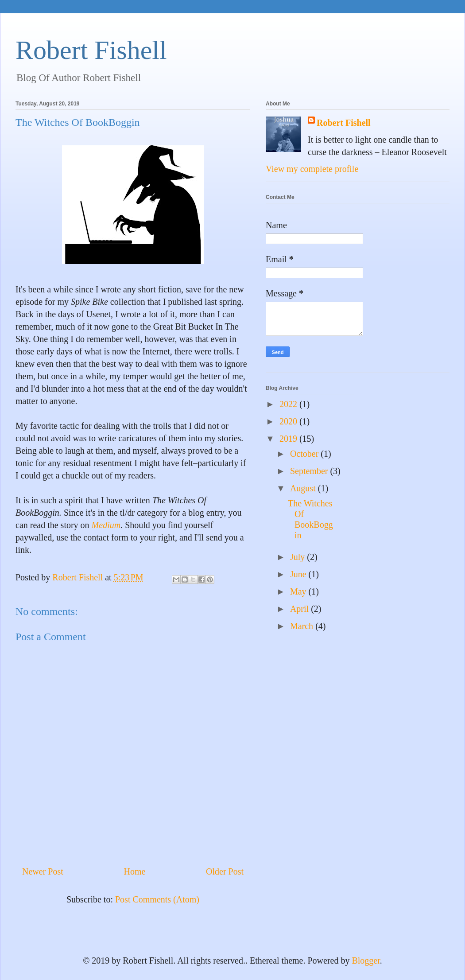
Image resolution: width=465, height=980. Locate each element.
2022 (289, 404)
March (303, 626)
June (299, 574)
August (304, 488)
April (300, 609)
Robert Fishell (91, 50)
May (299, 591)
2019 (289, 439)
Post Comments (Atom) (157, 899)
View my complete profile (312, 169)
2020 (289, 421)
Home (134, 871)
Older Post (225, 871)
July (298, 557)
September (310, 471)
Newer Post (43, 871)
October (305, 454)
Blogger (366, 961)
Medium (106, 525)
